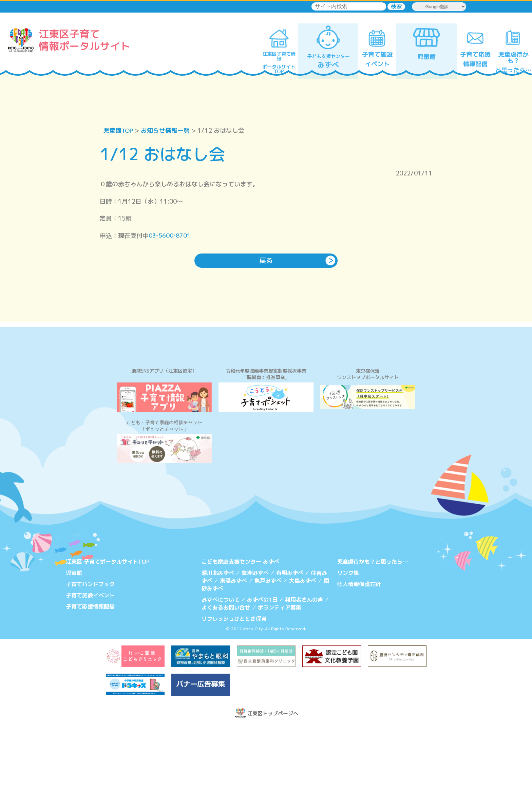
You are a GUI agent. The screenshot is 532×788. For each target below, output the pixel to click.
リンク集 (348, 635)
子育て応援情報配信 (90, 669)
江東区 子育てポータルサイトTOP (108, 624)
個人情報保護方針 (359, 646)
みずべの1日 (262, 662)
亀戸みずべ (268, 643)
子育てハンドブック (90, 646)
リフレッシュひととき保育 (234, 680)
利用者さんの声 (304, 662)
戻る (266, 261)
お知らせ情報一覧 (166, 130)
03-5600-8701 (170, 236)
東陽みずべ (233, 643)
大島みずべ (303, 643)
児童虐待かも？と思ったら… (373, 624)
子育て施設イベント (90, 657)
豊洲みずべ (255, 635)
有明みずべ (290, 635)
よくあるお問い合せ (226, 669)
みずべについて (221, 662)
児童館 (74, 635)
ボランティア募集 (280, 669)
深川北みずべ (218, 635)
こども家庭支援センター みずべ (240, 624)
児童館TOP (119, 130)
